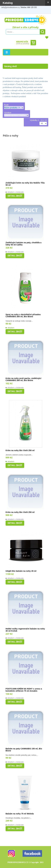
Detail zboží (15, 196)
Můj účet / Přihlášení (5, 12)
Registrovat (11, 12)
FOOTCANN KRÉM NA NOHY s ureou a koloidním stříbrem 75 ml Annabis (24, 690)
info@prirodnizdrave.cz (10, 7)
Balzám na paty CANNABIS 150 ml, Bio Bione (24, 750)
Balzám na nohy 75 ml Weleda (20, 814)
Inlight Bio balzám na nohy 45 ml (21, 571)
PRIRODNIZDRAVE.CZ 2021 (26, 862)
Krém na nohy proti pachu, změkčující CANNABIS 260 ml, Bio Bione (23, 379)
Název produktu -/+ (12, 108)
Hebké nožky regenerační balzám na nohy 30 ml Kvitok (25, 630)
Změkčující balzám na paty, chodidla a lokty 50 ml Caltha (24, 244)
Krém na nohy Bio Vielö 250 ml (20, 450)
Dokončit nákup (33, 43)
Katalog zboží (11, 66)
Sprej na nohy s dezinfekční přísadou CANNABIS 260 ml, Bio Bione (23, 316)
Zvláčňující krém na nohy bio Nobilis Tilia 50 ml (25, 184)
